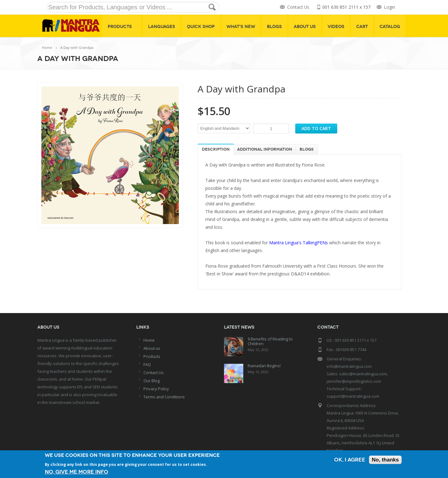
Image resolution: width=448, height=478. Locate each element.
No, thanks (385, 460)
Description (216, 149)
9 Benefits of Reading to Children (270, 341)
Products (122, 27)
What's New (241, 27)
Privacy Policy (156, 389)
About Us (305, 27)
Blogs (274, 27)
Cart (362, 27)
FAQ (147, 364)
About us (152, 348)
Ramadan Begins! (264, 366)
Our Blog (152, 381)
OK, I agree (350, 460)
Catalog (390, 27)
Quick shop (201, 27)
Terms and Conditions (164, 397)
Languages (162, 27)
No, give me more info (77, 472)
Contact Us (298, 7)
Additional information (265, 149)
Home (47, 47)
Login (390, 7)
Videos (336, 27)
